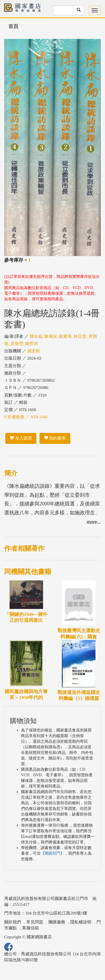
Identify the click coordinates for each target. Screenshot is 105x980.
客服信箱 (31, 928)
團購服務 (57, 922)
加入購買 (21, 438)
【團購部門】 (52, 853)
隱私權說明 (81, 922)
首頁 (13, 26)
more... (94, 522)
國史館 (34, 351)
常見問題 (35, 922)
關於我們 (13, 922)
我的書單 (55, 438)
